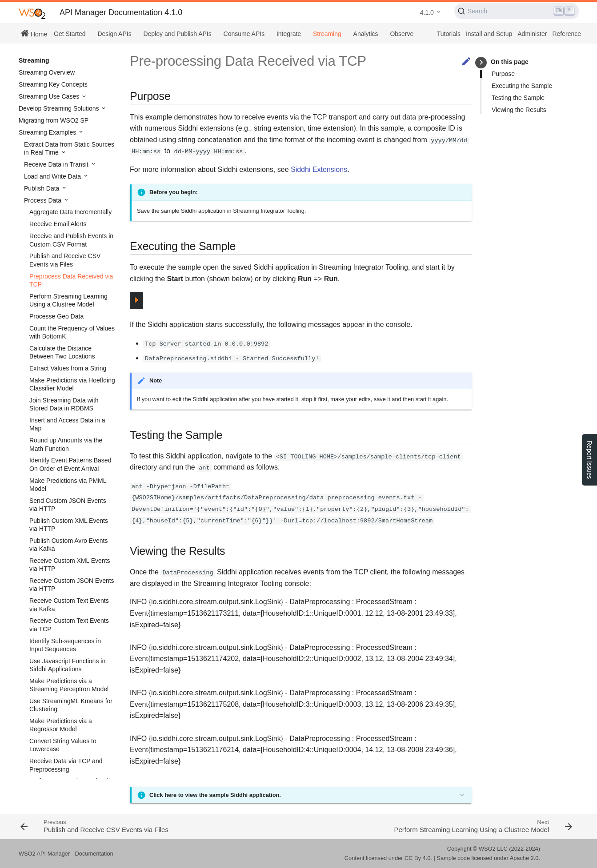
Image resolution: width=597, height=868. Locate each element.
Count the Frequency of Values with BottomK (72, 332)
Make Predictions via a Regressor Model (61, 725)
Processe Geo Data (56, 316)
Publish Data (42, 188)
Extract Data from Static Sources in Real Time (69, 148)
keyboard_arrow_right (481, 62)
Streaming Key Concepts (53, 84)
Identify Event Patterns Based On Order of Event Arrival (70, 464)
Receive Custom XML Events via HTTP (70, 565)
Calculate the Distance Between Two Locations (62, 352)
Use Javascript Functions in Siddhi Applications (67, 665)
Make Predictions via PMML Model (68, 485)
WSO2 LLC (493, 849)
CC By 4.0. (418, 858)
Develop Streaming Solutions (60, 108)
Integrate (289, 34)
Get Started (70, 34)
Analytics (366, 34)
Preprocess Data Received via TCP (71, 280)
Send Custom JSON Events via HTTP (68, 505)
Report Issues (589, 460)
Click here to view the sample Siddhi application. (215, 795)
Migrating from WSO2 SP (54, 120)
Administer (532, 34)
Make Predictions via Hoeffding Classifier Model (72, 384)
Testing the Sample (518, 98)
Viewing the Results (519, 110)
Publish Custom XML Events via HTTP (69, 525)
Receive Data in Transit (57, 164)
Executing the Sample (522, 86)
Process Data (44, 200)
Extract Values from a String (68, 368)
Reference (567, 34)
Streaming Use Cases (50, 96)
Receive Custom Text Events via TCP (69, 625)
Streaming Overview (47, 72)
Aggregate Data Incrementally (70, 212)
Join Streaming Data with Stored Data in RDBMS (64, 404)
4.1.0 (427, 12)
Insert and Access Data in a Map (67, 424)
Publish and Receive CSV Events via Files (65, 260)
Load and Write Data (53, 176)
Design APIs (114, 34)
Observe (402, 34)
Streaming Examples (48, 132)
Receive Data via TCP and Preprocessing (66, 765)
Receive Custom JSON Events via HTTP (72, 585)
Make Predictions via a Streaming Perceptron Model (69, 685)
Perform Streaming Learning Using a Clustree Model (68, 300)
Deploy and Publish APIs (177, 34)
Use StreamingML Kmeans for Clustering (71, 705)
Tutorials (449, 34)
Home (34, 33)
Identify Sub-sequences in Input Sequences (65, 645)
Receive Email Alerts (58, 224)
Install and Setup (489, 34)
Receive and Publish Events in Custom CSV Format (71, 240)
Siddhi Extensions (319, 169)
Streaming (327, 34)
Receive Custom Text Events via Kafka (69, 605)
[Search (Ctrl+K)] (517, 11)
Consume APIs (244, 34)
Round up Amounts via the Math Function (66, 444)
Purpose (503, 74)
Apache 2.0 (524, 858)
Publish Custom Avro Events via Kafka (68, 545)
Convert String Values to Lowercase (63, 745)
